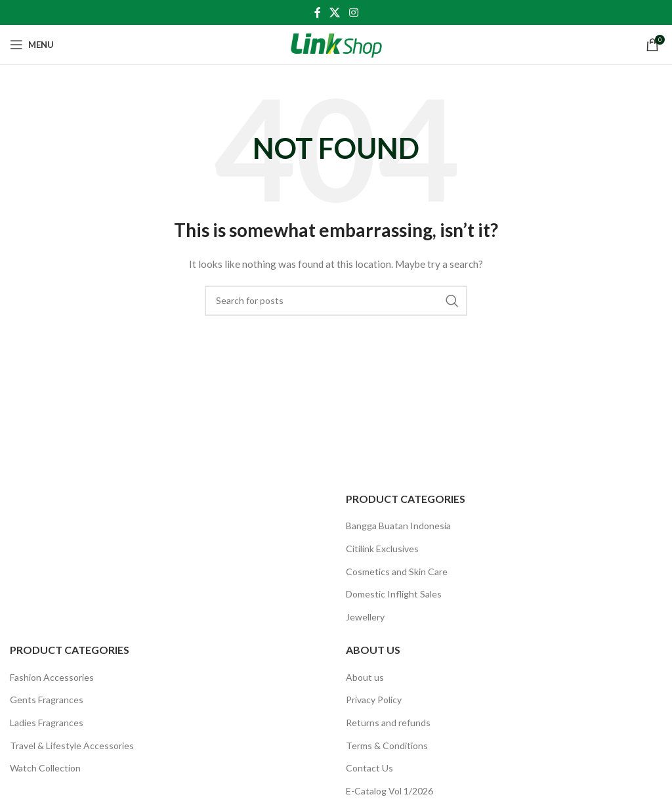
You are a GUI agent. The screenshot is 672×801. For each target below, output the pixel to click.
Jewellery (365, 617)
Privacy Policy (374, 700)
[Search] (336, 301)
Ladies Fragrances (47, 723)
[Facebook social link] (318, 12)
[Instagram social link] (353, 12)
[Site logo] (336, 44)
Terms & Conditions (387, 746)
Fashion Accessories (52, 677)
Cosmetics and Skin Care (397, 572)
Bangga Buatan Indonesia (398, 526)
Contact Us (369, 768)
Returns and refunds (388, 723)
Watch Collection (45, 768)
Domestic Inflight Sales (394, 594)
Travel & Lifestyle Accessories (72, 746)
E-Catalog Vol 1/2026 (389, 791)
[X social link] (335, 12)
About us (365, 677)
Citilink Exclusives (382, 549)
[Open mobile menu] (32, 45)
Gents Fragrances (47, 700)
